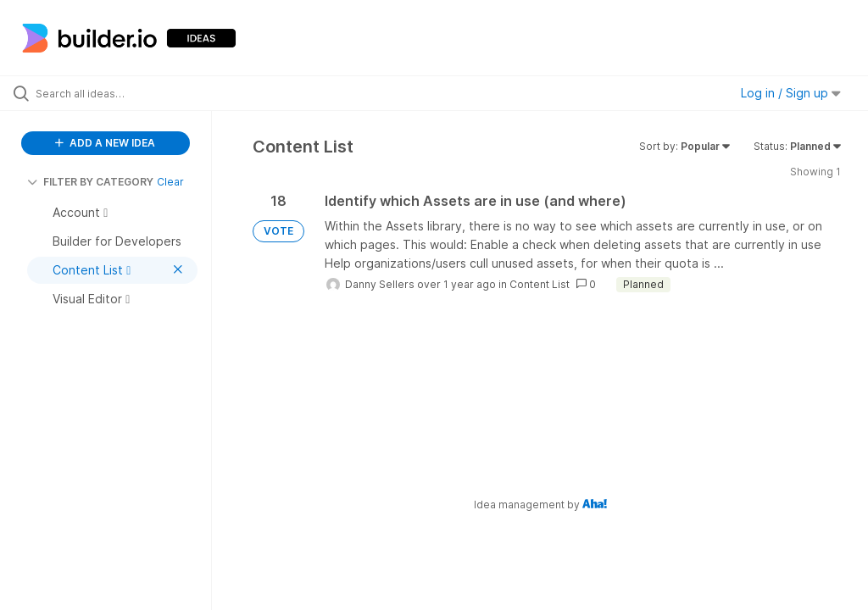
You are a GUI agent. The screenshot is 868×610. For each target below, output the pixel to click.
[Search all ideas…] (114, 93)
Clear (170, 182)
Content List (540, 284)
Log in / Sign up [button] (791, 93)
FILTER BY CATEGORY (90, 182)
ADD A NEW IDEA (105, 143)
